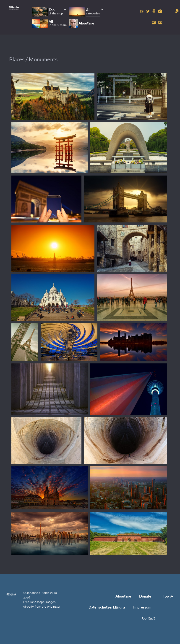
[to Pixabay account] (160, 11)
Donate (145, 596)
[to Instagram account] (142, 11)
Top (169, 596)
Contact (148, 618)
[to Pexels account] (154, 23)
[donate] (177, 11)
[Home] (14, 8)
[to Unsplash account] (160, 23)
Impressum (142, 607)
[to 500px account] (154, 11)
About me (123, 596)
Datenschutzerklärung (107, 607)
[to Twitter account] (148, 11)
